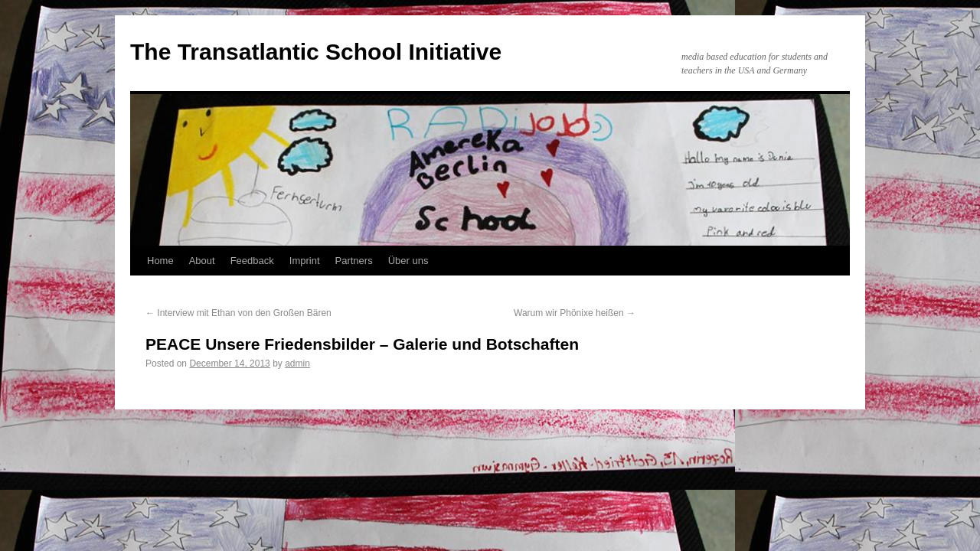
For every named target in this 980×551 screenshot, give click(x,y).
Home (160, 261)
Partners (354, 261)
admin (297, 364)
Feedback (252, 261)
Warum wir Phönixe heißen (575, 313)
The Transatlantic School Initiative (316, 52)
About (202, 261)
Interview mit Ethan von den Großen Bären (238, 313)
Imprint (305, 261)
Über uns (408, 261)
